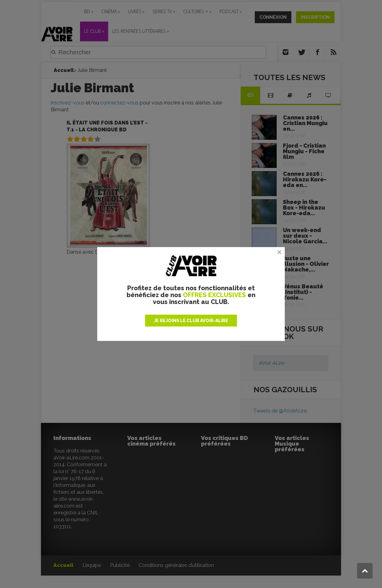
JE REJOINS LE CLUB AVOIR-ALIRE (191, 321)
